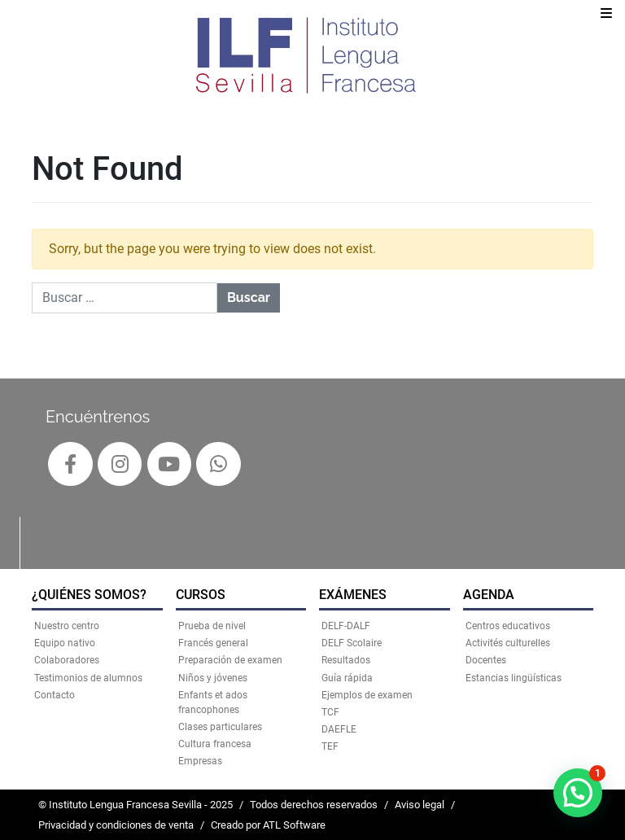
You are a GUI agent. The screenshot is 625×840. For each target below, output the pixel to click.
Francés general (213, 643)
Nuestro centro (67, 626)
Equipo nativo (65, 643)
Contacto (55, 695)
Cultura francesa (215, 744)
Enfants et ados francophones (213, 702)
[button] (578, 793)
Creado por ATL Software (268, 825)
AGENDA (489, 595)
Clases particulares (220, 727)
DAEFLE (339, 729)
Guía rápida (347, 678)
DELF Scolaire (352, 643)
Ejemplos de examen (367, 695)
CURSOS (201, 595)
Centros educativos (508, 626)
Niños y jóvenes (213, 678)
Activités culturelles (508, 643)
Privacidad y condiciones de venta (116, 825)
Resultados (346, 660)
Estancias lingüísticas (514, 678)
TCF (330, 712)
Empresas (200, 761)
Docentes (486, 660)
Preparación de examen (230, 660)
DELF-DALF (346, 626)
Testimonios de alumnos (88, 678)
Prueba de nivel (212, 626)
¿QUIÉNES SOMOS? (89, 595)
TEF (330, 746)
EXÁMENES (353, 595)
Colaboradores (67, 660)
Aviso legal (420, 805)
